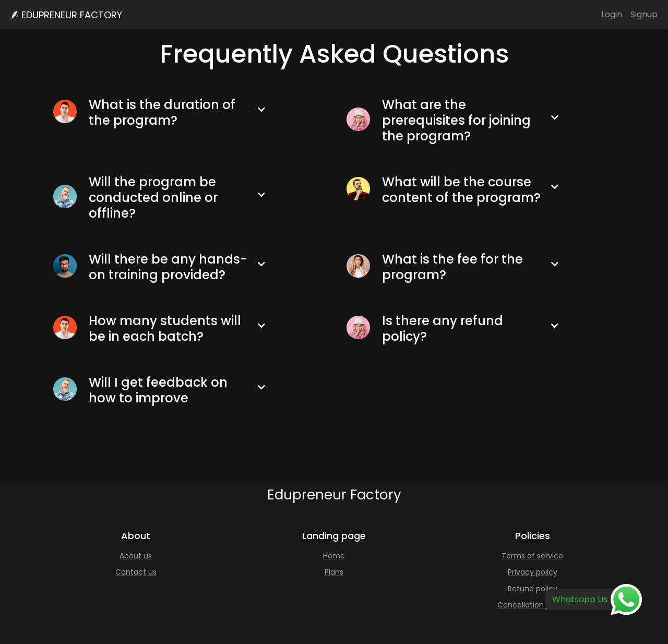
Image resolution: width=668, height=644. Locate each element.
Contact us (136, 572)
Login (612, 14)
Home (334, 556)
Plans (334, 572)
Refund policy (533, 589)
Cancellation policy (532, 605)
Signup (644, 14)
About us (136, 556)
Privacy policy (533, 572)
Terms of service (532, 556)
